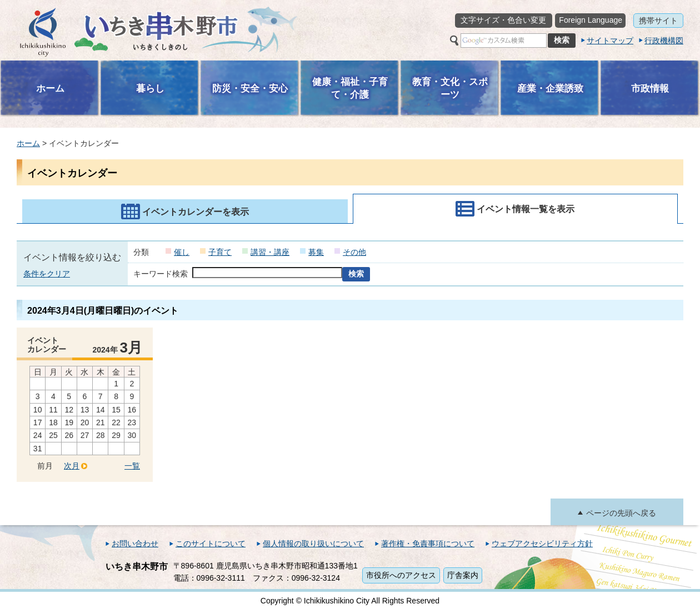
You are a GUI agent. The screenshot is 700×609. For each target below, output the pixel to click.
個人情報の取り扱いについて (313, 543)
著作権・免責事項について (428, 543)
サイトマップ (610, 41)
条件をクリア (47, 274)
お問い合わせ (135, 543)
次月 (72, 466)
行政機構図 (664, 41)
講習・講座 (270, 252)
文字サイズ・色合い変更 (503, 20)
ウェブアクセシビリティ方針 (542, 543)
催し (182, 252)
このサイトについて (211, 543)
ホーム (28, 143)
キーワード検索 (161, 274)
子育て (220, 252)
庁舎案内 (463, 575)
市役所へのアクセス (401, 575)
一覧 (132, 466)
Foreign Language (591, 20)
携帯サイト (658, 21)
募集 (316, 252)
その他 (354, 252)
